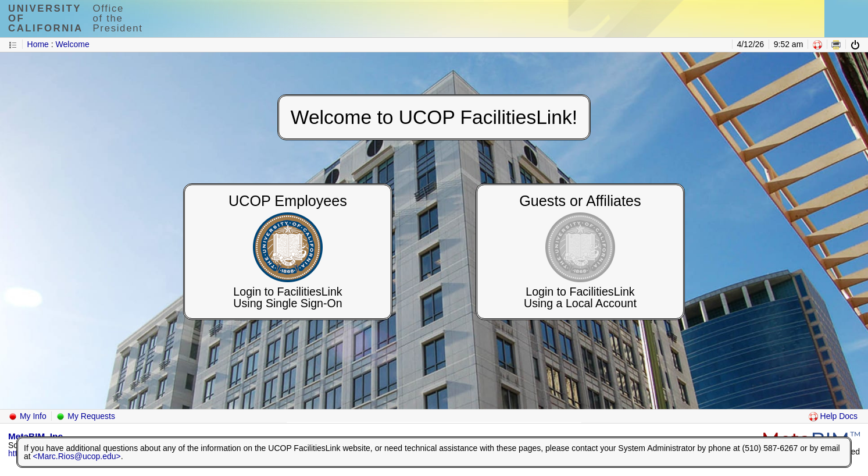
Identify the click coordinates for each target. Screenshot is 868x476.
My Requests (85, 416)
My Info (27, 416)
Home (38, 44)
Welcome (73, 44)
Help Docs (833, 416)
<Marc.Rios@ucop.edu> (77, 456)
